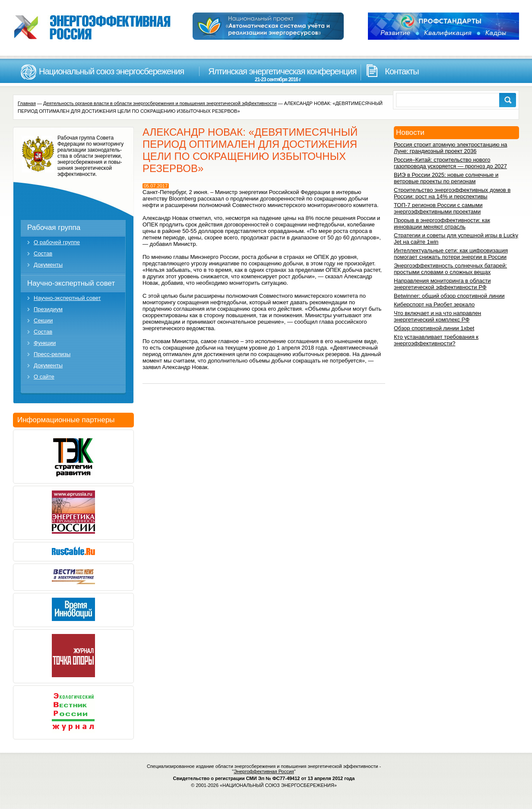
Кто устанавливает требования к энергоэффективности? (436, 340)
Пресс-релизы (52, 354)
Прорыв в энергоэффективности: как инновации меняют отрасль (442, 223)
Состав (43, 253)
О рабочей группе (57, 242)
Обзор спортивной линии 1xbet (434, 328)
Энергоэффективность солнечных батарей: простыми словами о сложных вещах (450, 269)
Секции (43, 320)
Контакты (402, 71)
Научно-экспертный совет (71, 283)
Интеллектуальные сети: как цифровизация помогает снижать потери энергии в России (451, 254)
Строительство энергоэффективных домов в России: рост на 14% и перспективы (452, 193)
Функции (45, 343)
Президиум (48, 309)
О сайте (44, 377)
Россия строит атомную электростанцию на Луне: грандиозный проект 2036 (451, 148)
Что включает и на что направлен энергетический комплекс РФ (437, 316)
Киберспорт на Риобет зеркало (434, 304)
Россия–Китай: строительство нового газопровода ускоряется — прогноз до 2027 (450, 163)
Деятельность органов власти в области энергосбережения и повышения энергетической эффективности (160, 103)
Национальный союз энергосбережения (111, 71)
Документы (48, 265)
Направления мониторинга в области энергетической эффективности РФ (442, 284)
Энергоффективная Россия (264, 771)
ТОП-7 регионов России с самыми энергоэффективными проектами (438, 208)
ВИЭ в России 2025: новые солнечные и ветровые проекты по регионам (446, 178)
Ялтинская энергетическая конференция (278, 75)
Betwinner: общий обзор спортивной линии (449, 296)
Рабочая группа (54, 228)
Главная (27, 103)
